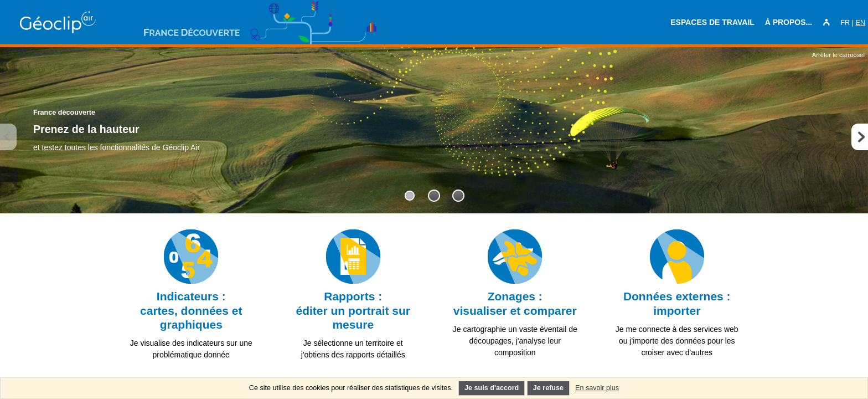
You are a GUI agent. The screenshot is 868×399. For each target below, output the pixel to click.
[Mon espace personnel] (826, 23)
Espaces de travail (712, 22)
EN (861, 23)
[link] (191, 297)
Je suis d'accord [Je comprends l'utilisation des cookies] (492, 388)
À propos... (789, 22)
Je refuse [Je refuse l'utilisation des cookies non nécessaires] (548, 388)
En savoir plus (597, 388)
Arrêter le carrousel (838, 55)
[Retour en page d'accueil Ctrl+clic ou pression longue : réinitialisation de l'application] (83, 22)
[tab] (410, 196)
